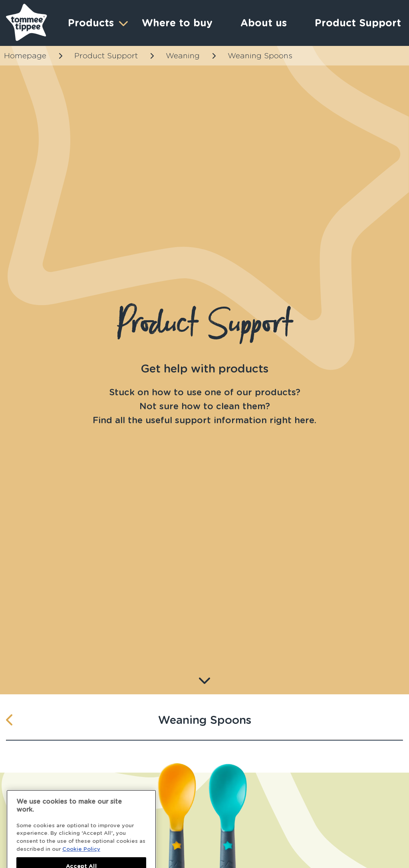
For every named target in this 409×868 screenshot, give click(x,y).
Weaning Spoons (260, 56)
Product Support (106, 56)
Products (97, 23)
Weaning (183, 56)
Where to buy (177, 23)
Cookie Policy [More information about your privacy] (81, 858)
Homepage (25, 56)
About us (264, 23)
